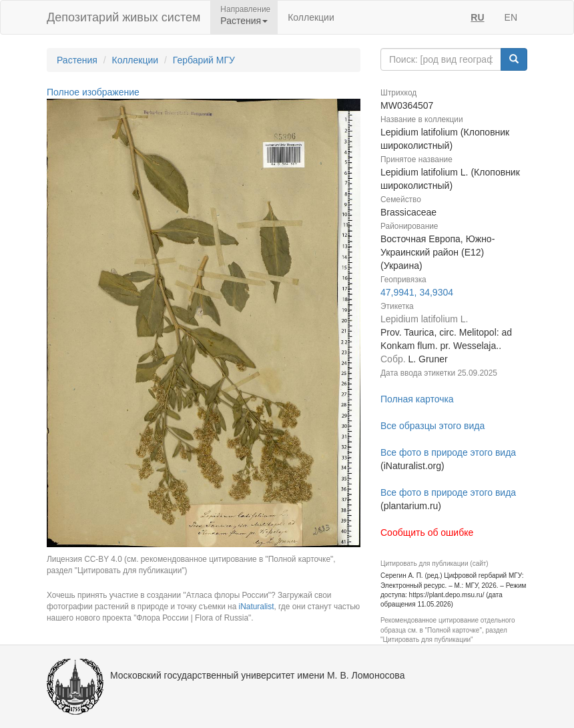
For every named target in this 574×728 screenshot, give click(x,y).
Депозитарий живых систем (123, 17)
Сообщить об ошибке (427, 532)
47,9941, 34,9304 (417, 292)
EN (511, 17)
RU (477, 17)
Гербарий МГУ (204, 60)
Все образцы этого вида (433, 426)
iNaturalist (257, 607)
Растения (77, 60)
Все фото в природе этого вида (448, 452)
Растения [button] (244, 21)
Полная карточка (417, 399)
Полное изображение (93, 92)
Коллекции (311, 17)
